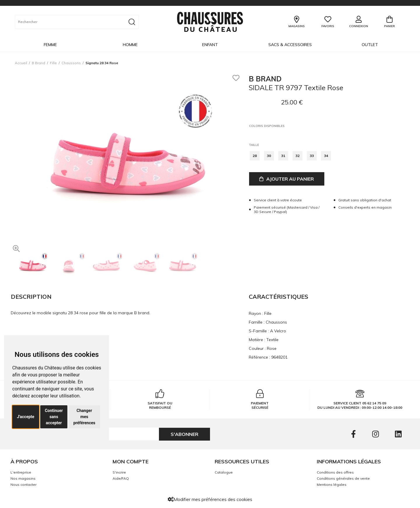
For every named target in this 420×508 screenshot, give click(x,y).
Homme (130, 45)
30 (269, 156)
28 (255, 156)
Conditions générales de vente (343, 478)
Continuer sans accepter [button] (54, 417)
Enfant (210, 45)
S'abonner (184, 434)
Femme (50, 45)
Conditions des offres (335, 472)
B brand (38, 63)
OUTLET (370, 45)
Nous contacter (23, 485)
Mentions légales (332, 485)
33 (312, 156)
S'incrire (119, 472)
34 (326, 156)
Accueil (21, 63)
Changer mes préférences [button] (84, 417)
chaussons (71, 63)
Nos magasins (23, 478)
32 (297, 156)
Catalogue (224, 472)
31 (283, 156)
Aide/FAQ (121, 478)
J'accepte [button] (26, 417)
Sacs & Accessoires (290, 45)
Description (31, 297)
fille (53, 63)
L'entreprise (21, 472)
